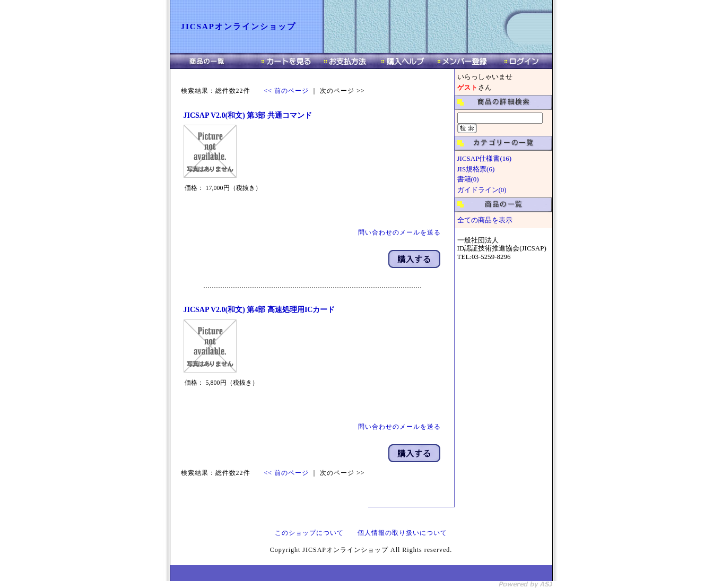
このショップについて (309, 533)
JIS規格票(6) (476, 169)
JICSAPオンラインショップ (239, 27)
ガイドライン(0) (482, 190)
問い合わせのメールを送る (399, 232)
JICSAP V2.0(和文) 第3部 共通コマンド (248, 115)
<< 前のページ (287, 91)
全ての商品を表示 (485, 220)
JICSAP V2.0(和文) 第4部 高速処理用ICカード (259, 310)
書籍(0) (468, 179)
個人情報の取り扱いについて (402, 533)
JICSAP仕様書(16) (485, 158)
